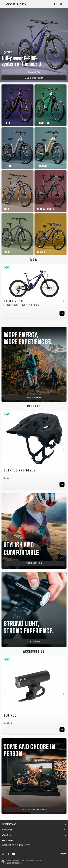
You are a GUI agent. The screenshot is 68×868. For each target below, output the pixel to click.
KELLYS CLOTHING (34, 563)
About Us (6, 835)
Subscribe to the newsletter (16, 845)
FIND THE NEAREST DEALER (34, 810)
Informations (9, 824)
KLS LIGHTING (34, 642)
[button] (3, 44)
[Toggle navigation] (3, 4)
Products (7, 830)
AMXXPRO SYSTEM (34, 78)
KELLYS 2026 (34, 72)
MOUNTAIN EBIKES (34, 398)
